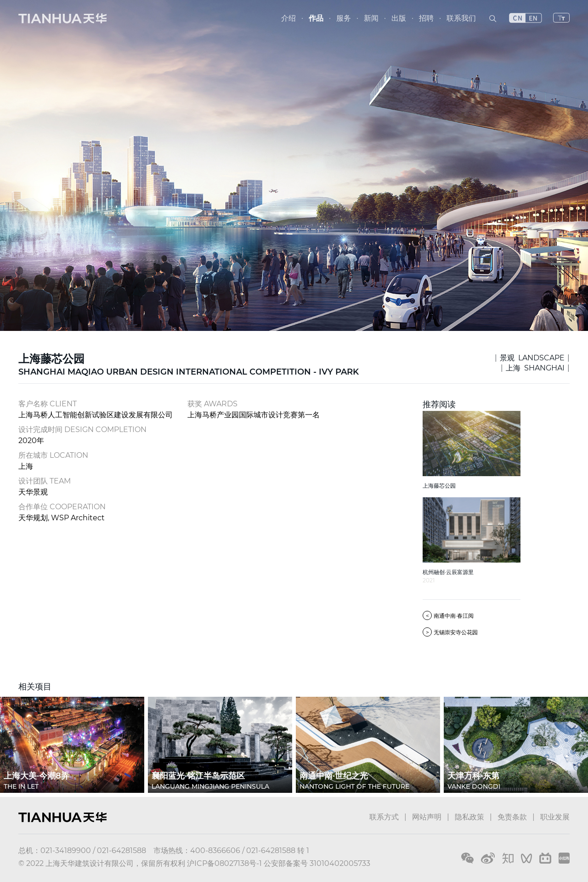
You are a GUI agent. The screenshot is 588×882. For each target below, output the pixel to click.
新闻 (371, 18)
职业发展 (555, 817)
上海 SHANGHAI (535, 368)
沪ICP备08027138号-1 (224, 863)
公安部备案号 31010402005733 (317, 863)
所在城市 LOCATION (53, 455)
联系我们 (461, 18)
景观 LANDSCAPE (532, 358)
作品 (316, 18)
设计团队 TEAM (45, 481)
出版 (399, 18)
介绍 (288, 18)
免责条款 (512, 817)
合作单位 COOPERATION (62, 507)
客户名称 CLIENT (48, 404)
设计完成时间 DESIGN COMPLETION (82, 430)
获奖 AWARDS (212, 404)
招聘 (426, 18)
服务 (344, 18)
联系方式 (384, 817)
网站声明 (427, 817)
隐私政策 (469, 817)
